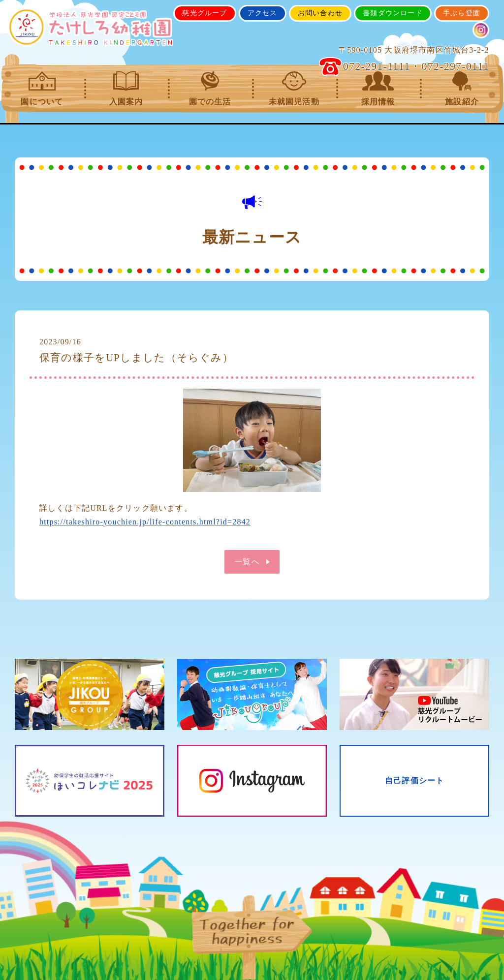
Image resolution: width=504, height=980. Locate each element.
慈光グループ (205, 13)
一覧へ (247, 562)
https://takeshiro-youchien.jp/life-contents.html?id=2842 (145, 522)
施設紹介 (462, 89)
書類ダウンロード (393, 13)
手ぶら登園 (462, 13)
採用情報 (378, 89)
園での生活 (210, 89)
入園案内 (126, 89)
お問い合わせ (320, 13)
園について (42, 89)
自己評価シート (414, 781)
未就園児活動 (294, 89)
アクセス (263, 13)
